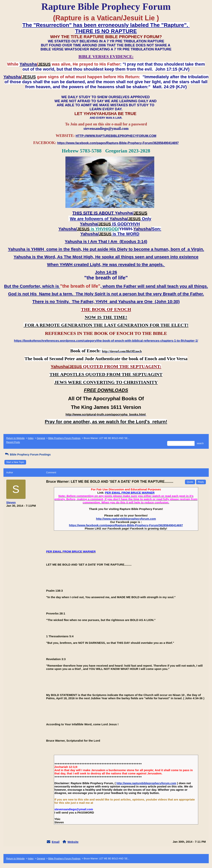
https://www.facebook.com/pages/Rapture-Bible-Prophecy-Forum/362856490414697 (126, 525)
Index (31, 438)
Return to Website (16, 438)
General (41, 438)
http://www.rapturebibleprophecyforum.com (126, 519)
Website (73, 842)
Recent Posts (13, 442)
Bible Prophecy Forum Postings (64, 438)
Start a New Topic (15, 462)
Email (56, 842)
